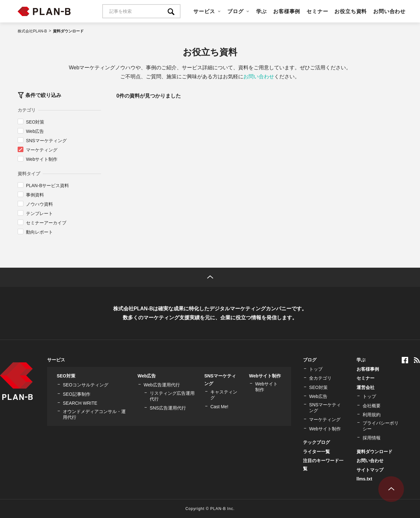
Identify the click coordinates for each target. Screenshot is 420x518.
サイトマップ (370, 470)
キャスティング (224, 395)
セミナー (317, 11)
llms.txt (364, 479)
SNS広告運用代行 (168, 408)
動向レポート (39, 232)
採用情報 (372, 438)
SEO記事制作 (77, 394)
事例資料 (35, 195)
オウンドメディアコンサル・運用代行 (94, 414)
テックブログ (316, 442)
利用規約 (372, 415)
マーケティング (42, 150)
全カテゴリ (320, 378)
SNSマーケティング (46, 141)
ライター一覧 (316, 452)
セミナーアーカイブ (46, 223)
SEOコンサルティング (86, 385)
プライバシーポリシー (381, 426)
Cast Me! (219, 407)
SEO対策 (35, 122)
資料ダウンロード (374, 452)
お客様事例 (287, 11)
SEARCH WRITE (80, 403)
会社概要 (372, 406)
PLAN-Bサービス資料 (48, 186)
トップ (316, 369)
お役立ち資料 (351, 11)
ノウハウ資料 (39, 204)
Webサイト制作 (42, 159)
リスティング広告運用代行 (172, 396)
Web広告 (35, 131)
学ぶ (262, 11)
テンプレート (39, 213)
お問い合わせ (389, 11)
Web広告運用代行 (162, 385)
